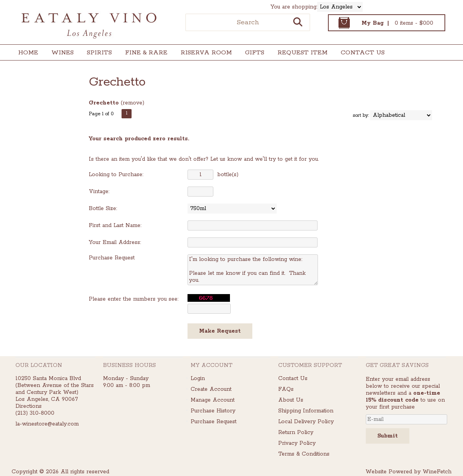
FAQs (286, 389)
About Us (291, 400)
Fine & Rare (146, 53)
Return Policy (296, 432)
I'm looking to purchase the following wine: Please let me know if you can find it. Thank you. (253, 270)
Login (198, 378)
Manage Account (213, 400)
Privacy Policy (297, 443)
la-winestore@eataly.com (47, 424)
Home (28, 53)
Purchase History (213, 411)
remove (133, 103)
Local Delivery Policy (306, 422)
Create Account (211, 389)
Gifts (252, 53)
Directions (29, 406)
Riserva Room (206, 53)
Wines (60, 53)
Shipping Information (306, 411)
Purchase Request (214, 422)
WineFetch (437, 472)
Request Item (302, 53)
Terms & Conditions (304, 454)
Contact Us (363, 53)
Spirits (97, 53)
